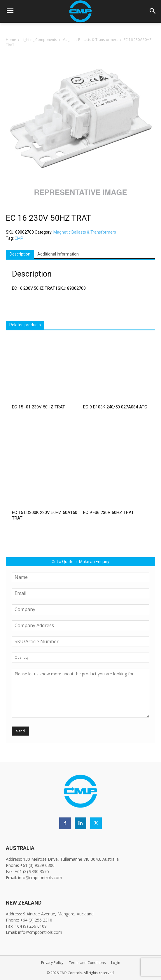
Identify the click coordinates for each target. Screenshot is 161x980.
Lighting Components (39, 40)
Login (116, 963)
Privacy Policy (52, 963)
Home (11, 40)
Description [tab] (20, 254)
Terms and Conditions (87, 963)
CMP (19, 238)
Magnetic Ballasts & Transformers (90, 40)
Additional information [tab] (58, 254)
